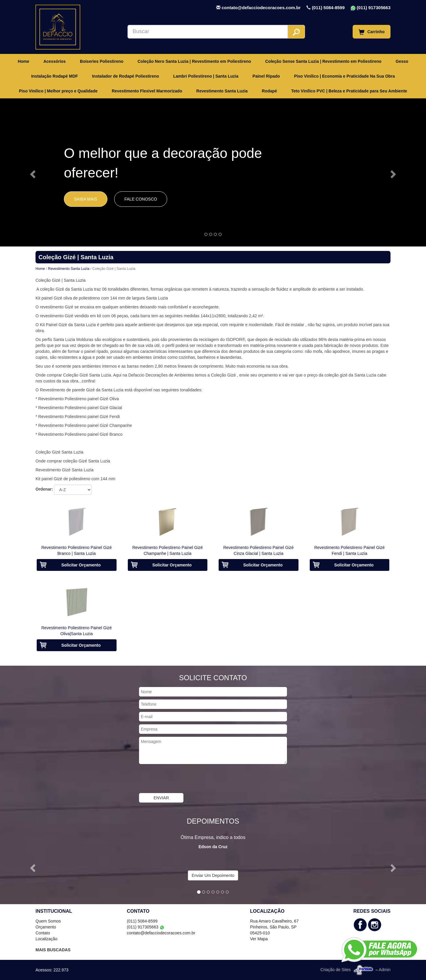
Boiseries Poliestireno (102, 61)
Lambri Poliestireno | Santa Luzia (206, 76)
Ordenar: (44, 489)
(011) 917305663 (374, 8)
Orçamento (46, 927)
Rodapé (269, 91)
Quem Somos (48, 921)
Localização (46, 939)
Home (24, 61)
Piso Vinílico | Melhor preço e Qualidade (58, 91)
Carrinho (372, 32)
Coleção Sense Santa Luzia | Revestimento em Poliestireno (323, 61)
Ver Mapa (259, 939)
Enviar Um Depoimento (213, 875)
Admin (385, 969)
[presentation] (184, 779)
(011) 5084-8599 (328, 8)
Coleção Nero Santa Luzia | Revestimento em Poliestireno (194, 61)
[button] (32, 172)
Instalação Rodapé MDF (54, 76)
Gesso (402, 61)
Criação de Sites (336, 969)
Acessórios (55, 61)
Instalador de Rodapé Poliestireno (125, 76)
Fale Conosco (141, 199)
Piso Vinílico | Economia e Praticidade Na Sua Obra (344, 76)
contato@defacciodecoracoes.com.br (261, 8)
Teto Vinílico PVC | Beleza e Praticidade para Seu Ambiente (349, 91)
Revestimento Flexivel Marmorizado (147, 91)
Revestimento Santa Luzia (222, 91)
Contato (43, 933)
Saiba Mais (86, 199)
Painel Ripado (266, 76)
